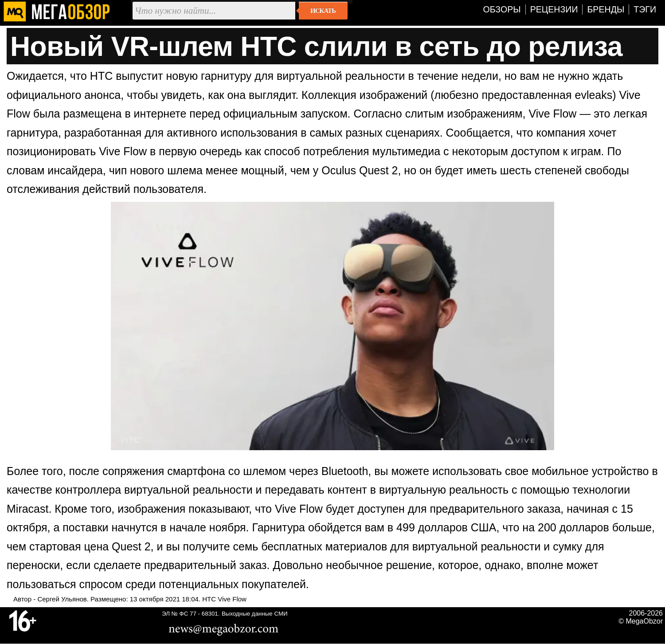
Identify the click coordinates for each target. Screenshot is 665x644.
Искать (323, 11)
